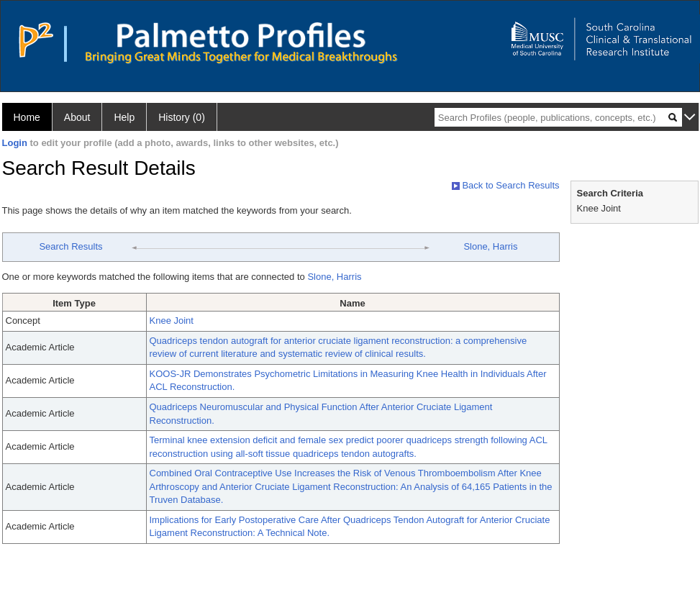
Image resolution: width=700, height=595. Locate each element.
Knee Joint (172, 321)
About (77, 117)
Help (124, 117)
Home (27, 117)
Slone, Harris (490, 246)
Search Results (71, 246)
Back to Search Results (506, 185)
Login (15, 143)
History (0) (182, 117)
